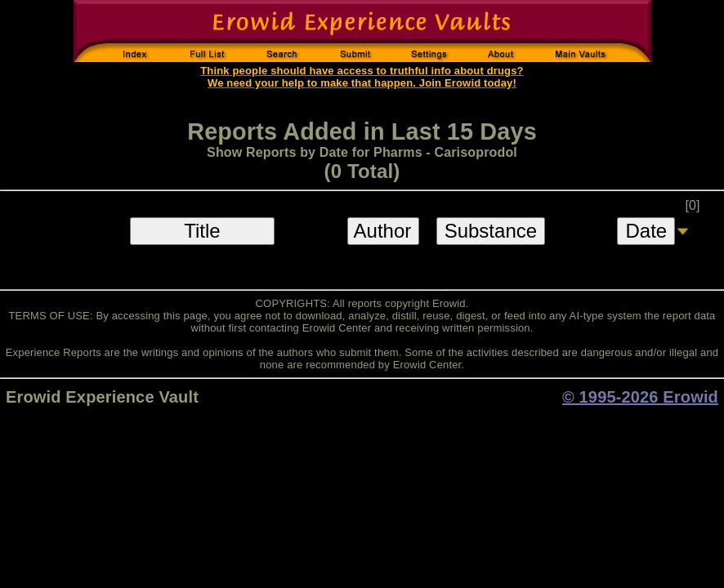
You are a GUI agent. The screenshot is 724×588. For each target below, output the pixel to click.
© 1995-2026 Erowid (640, 397)
